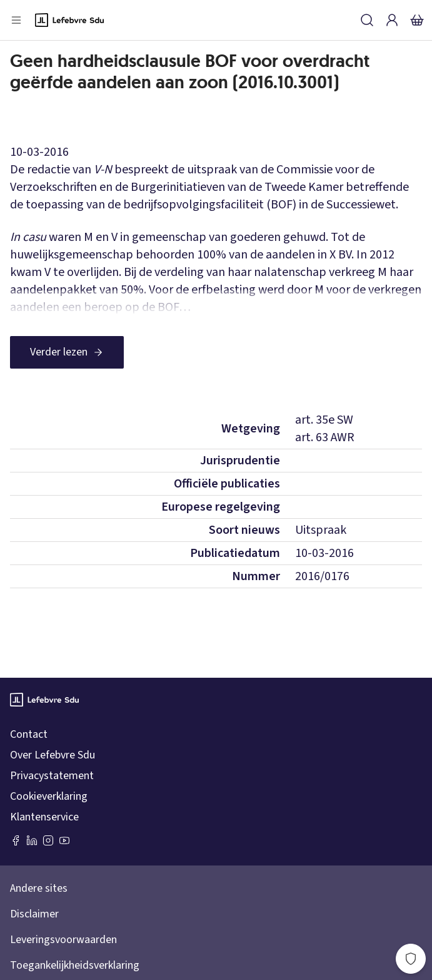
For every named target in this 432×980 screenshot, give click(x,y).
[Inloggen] (392, 20)
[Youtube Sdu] (64, 840)
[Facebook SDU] (16, 840)
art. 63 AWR (325, 437)
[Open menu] (16, 20)
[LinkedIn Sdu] (32, 840)
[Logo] (69, 20)
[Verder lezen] (67, 352)
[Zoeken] (367, 20)
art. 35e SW (324, 420)
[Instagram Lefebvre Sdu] (48, 840)
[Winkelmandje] (417, 20)
